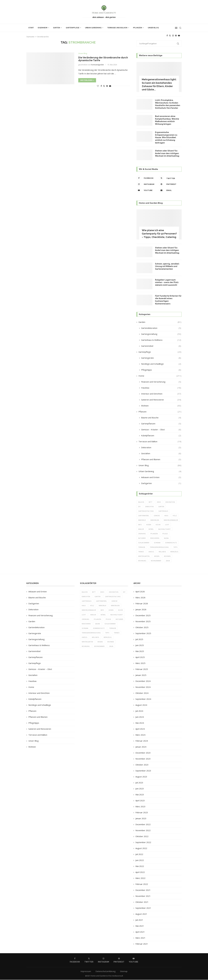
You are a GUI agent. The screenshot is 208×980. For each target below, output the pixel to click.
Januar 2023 (141, 819)
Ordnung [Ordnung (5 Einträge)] (142, 534)
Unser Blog (153, 28)
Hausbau (161, 388)
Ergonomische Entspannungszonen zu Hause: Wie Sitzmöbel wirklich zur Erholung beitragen (166, 137)
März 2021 (140, 938)
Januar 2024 (141, 747)
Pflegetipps (161, 370)
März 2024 (140, 735)
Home (160, 376)
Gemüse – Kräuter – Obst (161, 430)
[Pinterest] (176, 36)
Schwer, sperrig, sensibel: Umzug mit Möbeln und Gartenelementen (167, 266)
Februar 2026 (142, 604)
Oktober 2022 (142, 837)
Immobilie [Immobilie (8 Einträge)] (142, 520)
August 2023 (141, 777)
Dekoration (161, 447)
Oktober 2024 (142, 693)
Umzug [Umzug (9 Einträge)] (151, 552)
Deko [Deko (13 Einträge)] (159, 502)
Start (31, 28)
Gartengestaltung (161, 334)
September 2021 (143, 908)
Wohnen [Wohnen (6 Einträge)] (167, 556)
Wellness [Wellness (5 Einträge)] (162, 552)
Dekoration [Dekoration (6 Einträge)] (170, 502)
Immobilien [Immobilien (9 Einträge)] (155, 520)
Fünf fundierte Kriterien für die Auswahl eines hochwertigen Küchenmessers (168, 300)
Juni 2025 (140, 646)
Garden (160, 322)
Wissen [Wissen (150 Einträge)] (157, 556)
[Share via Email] (110, 86)
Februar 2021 (142, 944)
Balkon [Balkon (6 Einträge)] (141, 502)
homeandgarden (97, 65)
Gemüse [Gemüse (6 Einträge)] (157, 516)
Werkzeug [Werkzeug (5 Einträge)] (174, 552)
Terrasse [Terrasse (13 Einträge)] (142, 547)
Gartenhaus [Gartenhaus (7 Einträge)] (163, 511)
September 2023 (143, 771)
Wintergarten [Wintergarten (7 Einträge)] (144, 556)
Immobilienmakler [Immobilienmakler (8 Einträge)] (171, 520)
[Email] (170, 190)
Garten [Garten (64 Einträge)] (161, 507)
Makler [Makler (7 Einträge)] (141, 529)
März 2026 (140, 598)
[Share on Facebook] (101, 86)
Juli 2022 (139, 855)
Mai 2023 (140, 795)
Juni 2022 (140, 861)
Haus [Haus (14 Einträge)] (166, 516)
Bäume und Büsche (161, 418)
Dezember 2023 (143, 753)
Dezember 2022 (143, 825)
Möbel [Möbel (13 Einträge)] (151, 529)
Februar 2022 (142, 884)
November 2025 (143, 622)
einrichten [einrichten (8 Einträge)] (149, 507)
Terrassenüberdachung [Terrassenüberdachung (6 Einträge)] (159, 547)
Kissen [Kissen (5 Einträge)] (149, 525)
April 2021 (140, 932)
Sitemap (124, 972)
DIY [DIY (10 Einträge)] (139, 507)
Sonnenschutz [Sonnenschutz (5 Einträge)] (171, 543)
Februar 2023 (142, 813)
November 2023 (143, 759)
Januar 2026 (141, 610)
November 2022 (143, 831)
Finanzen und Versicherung (161, 382)
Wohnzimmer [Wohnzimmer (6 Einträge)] (156, 561)
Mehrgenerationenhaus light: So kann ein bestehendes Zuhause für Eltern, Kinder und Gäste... (159, 84)
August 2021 (141, 914)
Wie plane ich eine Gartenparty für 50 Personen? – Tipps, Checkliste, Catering (159, 234)
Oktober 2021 (142, 902)
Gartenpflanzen (161, 424)
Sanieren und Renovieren (161, 400)
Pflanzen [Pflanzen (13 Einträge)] (154, 534)
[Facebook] (167, 36)
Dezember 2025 (143, 616)
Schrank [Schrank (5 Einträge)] (157, 543)
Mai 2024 (140, 723)
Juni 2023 (140, 789)
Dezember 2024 (143, 681)
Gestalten (161, 453)
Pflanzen (138, 28)
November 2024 (143, 687)
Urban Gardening (93, 28)
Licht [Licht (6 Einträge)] (167, 525)
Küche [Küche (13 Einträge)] (158, 525)
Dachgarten (161, 483)
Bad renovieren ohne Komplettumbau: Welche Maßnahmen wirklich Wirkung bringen (167, 120)
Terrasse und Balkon (117, 28)
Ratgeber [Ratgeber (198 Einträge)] (142, 538)
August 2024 (141, 705)
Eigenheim (43, 28)
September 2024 (143, 699)
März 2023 (140, 807)
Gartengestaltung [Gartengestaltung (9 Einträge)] (146, 511)
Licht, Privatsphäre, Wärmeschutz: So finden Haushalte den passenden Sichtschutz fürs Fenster (168, 104)
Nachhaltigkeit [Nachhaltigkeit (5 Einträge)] (164, 529)
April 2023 (140, 801)
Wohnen (161, 406)
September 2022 (143, 843)
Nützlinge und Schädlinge (161, 364)
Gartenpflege (73, 28)
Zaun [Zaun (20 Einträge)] (168, 561)
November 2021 (143, 896)
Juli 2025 (139, 640)
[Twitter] (170, 36)
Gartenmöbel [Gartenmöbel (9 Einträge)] (144, 516)
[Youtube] (179, 36)
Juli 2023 (139, 783)
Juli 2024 (139, 711)
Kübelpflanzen (161, 436)
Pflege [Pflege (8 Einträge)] (165, 534)
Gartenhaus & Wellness (161, 340)
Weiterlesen (87, 80)
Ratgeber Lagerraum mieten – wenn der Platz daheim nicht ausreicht (167, 282)
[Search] (180, 28)
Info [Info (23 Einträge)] (140, 525)
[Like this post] (98, 86)
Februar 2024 (142, 741)
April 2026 (140, 592)
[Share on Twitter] (104, 86)
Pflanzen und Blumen (161, 459)
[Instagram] (173, 36)
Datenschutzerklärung (106, 972)
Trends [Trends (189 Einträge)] (141, 552)
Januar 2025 (141, 675)
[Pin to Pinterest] (107, 86)
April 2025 (140, 658)
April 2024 (140, 729)
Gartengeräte (161, 358)
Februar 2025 (142, 670)
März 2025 (140, 664)
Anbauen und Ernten (161, 477)
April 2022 (140, 873)
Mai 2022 (140, 867)
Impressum (86, 972)
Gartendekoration (161, 328)
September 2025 (143, 634)
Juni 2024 (140, 717)
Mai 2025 (140, 652)
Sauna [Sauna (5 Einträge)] (166, 538)
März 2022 (140, 878)
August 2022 (141, 849)
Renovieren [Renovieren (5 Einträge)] (155, 538)
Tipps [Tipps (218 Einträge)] (175, 547)
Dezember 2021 (143, 890)
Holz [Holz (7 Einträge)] (175, 516)
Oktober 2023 (142, 765)
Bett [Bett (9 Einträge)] (150, 502)
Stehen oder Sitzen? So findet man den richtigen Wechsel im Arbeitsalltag (167, 153)
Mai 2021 (140, 926)
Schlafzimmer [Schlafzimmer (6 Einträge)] (144, 543)
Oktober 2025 (142, 628)
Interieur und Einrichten (161, 394)
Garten (57, 28)
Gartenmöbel (161, 346)
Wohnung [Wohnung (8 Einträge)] (142, 561)
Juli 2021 (139, 920)
